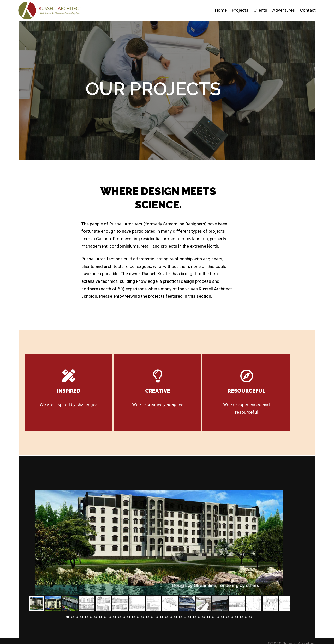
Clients (260, 10)
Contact (308, 10)
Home (221, 10)
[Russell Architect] (52, 10)
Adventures (284, 10)
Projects (240, 10)
